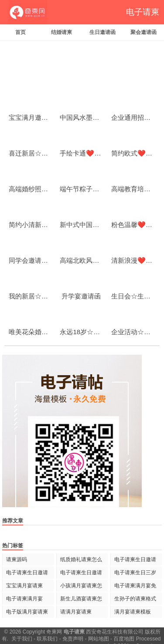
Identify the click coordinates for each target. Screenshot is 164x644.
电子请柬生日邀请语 (27, 574)
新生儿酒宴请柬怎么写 (81, 600)
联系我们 (47, 639)
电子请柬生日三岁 (135, 573)
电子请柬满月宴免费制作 (135, 587)
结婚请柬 (61, 32)
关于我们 (22, 639)
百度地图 (124, 639)
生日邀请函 (102, 32)
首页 (20, 32)
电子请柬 (143, 12)
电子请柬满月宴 (24, 599)
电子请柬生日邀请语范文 (135, 561)
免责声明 (73, 639)
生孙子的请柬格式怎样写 (135, 600)
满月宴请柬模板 (133, 612)
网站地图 (99, 639)
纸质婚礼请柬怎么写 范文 (81, 561)
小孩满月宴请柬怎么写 (81, 587)
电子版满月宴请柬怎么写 (27, 613)
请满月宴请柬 (76, 612)
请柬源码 (17, 559)
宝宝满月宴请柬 (24, 586)
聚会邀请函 (143, 32)
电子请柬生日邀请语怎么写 (81, 574)
